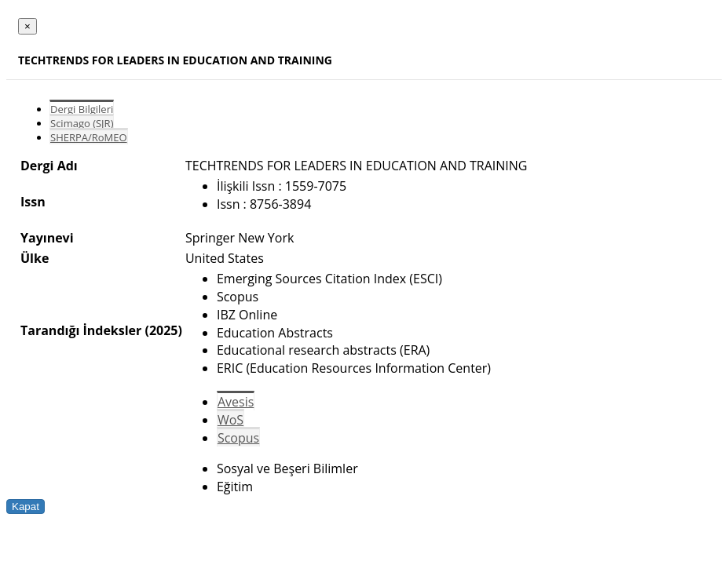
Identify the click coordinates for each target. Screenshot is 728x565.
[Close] (27, 26)
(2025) (163, 330)
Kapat (26, 507)
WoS (230, 420)
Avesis (236, 402)
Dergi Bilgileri (82, 109)
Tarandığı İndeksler (81, 330)
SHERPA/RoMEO (89, 137)
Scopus (238, 438)
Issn (33, 202)
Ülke (35, 258)
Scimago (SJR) (82, 123)
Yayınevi (47, 238)
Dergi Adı (49, 166)
